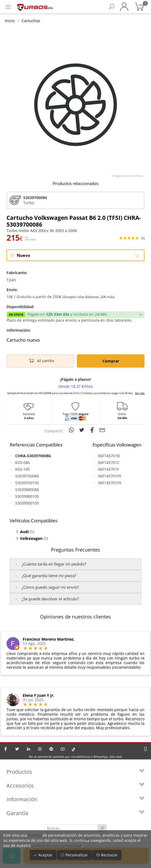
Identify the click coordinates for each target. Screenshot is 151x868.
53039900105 (27, 503)
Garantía (75, 813)
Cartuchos (31, 21)
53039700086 (27, 476)
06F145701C (109, 462)
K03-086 (22, 462)
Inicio (10, 21)
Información (75, 799)
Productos (75, 772)
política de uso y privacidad (57, 845)
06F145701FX (110, 483)
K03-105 (22, 469)
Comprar (111, 361)
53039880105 (27, 496)
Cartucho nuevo (23, 340)
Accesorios (75, 785)
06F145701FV (110, 476)
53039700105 (27, 483)
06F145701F (109, 469)
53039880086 (27, 489)
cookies (35, 835)
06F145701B (109, 456)
